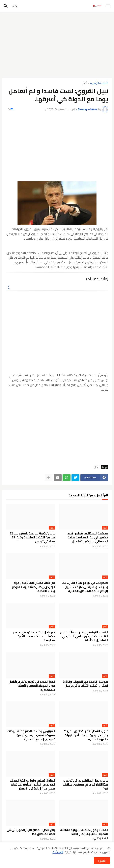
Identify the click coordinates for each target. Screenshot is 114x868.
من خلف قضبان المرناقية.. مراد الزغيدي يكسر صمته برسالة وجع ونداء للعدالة (33, 587)
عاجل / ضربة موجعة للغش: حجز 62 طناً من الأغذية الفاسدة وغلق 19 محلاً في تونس (32, 538)
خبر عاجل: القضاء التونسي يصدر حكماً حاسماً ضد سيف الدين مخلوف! (34, 636)
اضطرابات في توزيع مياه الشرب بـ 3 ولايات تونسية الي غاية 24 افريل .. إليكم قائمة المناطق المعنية (85, 587)
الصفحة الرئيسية (99, 83)
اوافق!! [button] (102, 861)
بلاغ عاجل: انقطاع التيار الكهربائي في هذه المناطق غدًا (31, 832)
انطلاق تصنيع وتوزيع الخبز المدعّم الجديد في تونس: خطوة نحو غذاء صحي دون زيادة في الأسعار (32, 785)
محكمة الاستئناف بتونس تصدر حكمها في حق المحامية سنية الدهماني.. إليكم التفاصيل (87, 538)
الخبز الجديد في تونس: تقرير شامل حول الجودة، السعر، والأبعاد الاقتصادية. (32, 686)
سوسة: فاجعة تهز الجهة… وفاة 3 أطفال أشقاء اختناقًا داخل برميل (86, 684)
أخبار (85, 83)
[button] (109, 6)
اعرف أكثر (58, 852)
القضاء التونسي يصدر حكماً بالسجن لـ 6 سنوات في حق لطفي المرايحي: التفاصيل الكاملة (84, 636)
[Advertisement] (57, 45)
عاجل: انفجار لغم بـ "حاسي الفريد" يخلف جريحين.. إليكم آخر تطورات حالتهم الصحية (86, 735)
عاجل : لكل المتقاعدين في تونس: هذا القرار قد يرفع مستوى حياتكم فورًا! (85, 785)
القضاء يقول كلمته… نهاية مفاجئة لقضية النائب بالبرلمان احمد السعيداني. (84, 834)
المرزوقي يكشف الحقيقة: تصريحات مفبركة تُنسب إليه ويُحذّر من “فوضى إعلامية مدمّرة (31, 735)
